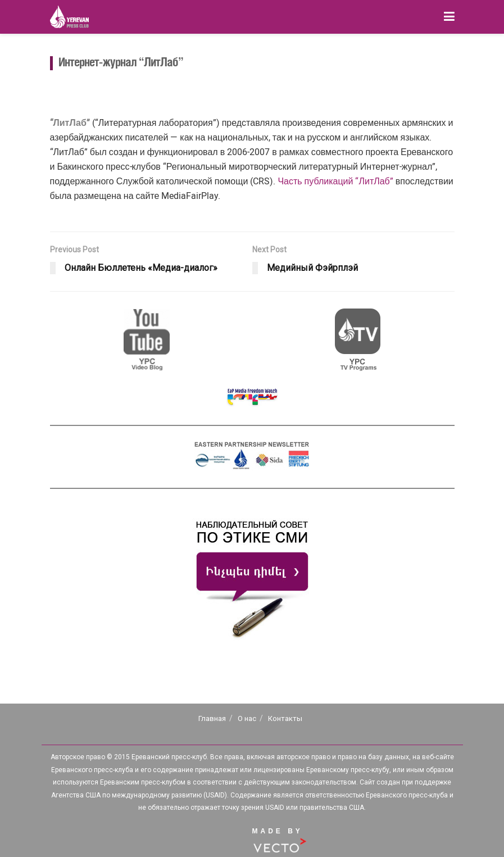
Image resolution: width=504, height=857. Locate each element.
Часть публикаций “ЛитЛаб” (335, 181)
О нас (247, 718)
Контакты (285, 718)
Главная (212, 718)
